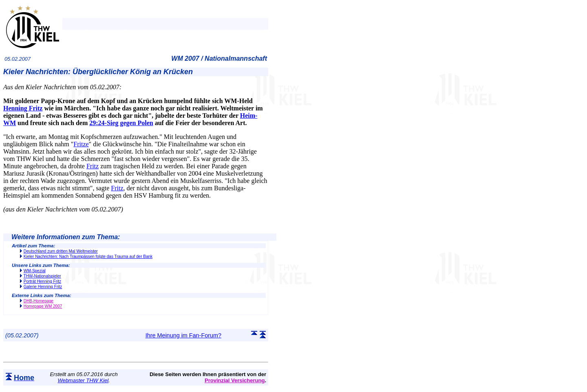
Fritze (81, 144)
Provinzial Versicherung (235, 380)
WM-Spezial (35, 271)
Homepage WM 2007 (43, 306)
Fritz (93, 166)
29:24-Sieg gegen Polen (121, 123)
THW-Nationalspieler (42, 276)
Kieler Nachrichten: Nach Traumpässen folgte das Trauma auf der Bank (88, 257)
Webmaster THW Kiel (83, 380)
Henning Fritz (23, 108)
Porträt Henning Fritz (42, 281)
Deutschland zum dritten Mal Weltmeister (61, 251)
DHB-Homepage (39, 301)
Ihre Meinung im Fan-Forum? (183, 335)
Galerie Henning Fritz (43, 287)
